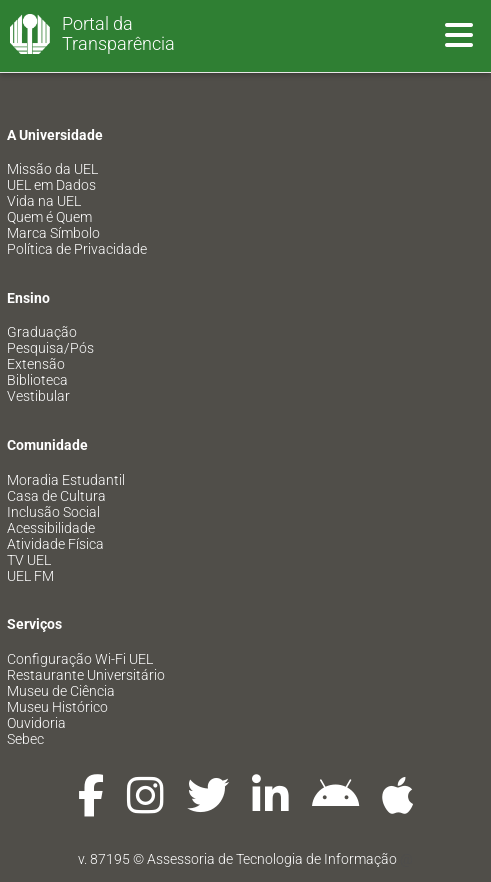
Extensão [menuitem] (36, 364)
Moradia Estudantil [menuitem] (66, 480)
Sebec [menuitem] (25, 739)
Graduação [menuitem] (42, 332)
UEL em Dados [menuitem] (51, 185)
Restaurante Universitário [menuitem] (86, 675)
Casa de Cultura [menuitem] (56, 496)
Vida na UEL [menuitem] (44, 201)
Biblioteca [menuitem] (37, 380)
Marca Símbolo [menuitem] (53, 233)
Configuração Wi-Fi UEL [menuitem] (80, 659)
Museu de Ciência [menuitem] (61, 691)
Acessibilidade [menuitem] (51, 528)
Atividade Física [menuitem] (55, 544)
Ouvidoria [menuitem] (36, 723)
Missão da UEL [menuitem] (52, 169)
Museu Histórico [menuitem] (57, 707)
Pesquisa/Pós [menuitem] (50, 348)
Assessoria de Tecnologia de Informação (272, 859)
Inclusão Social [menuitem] (53, 512)
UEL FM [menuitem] (30, 576)
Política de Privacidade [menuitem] (77, 249)
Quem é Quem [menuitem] (49, 217)
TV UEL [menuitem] (29, 560)
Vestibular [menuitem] (38, 396)
